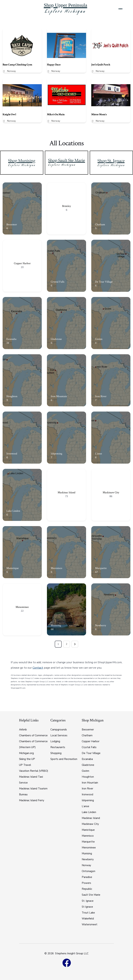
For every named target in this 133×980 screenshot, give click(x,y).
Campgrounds (59, 730)
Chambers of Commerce (33, 735)
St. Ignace (88, 901)
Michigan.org (26, 753)
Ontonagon (88, 871)
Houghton (12, 396)
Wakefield (88, 919)
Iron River (101, 396)
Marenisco (56, 568)
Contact (38, 668)
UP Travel (25, 765)
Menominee (22, 607)
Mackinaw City (111, 493)
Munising (56, 625)
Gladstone (56, 339)
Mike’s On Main (56, 114)
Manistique (13, 568)
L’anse (85, 806)
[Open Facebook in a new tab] (66, 963)
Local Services (59, 735)
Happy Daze (54, 65)
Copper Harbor (22, 263)
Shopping (56, 753)
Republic (87, 889)
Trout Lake (88, 913)
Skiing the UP (27, 759)
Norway (11, 71)
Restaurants (58, 747)
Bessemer (12, 225)
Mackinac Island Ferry (32, 800)
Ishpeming (56, 454)
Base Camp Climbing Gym (17, 65)
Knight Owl (9, 114)
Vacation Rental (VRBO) (34, 771)
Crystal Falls (58, 282)
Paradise (87, 877)
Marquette (101, 568)
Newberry (101, 625)
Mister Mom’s (99, 114)
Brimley (66, 206)
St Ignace (87, 907)
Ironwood (12, 454)
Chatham (100, 225)
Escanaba (11, 339)
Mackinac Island (66, 493)
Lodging (55, 741)
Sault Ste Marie (91, 895)
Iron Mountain (59, 396)
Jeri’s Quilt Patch (101, 65)
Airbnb (23, 730)
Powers (86, 883)
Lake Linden (13, 511)
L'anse (99, 454)
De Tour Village (104, 282)
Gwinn (99, 339)
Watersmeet (90, 924)
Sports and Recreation (64, 759)
